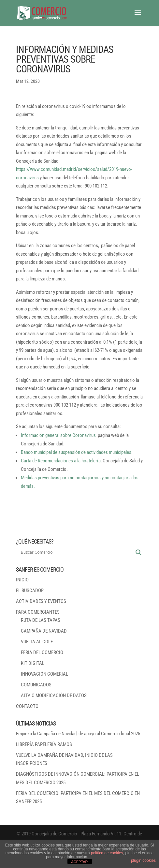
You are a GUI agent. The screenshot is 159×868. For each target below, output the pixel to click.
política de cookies (107, 853)
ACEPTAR (79, 862)
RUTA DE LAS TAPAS (41, 620)
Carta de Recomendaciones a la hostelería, (61, 461)
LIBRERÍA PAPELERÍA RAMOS (44, 744)
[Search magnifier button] (138, 552)
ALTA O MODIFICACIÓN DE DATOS (54, 696)
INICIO (22, 580)
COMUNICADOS (36, 685)
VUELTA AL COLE (37, 642)
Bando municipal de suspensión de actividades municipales (76, 452)
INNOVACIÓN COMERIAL (44, 674)
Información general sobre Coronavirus (58, 435)
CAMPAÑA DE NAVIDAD (44, 631)
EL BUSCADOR (30, 591)
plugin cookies (143, 861)
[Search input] (77, 552)
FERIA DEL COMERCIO (42, 652)
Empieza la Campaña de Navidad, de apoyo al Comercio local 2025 (78, 734)
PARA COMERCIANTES (38, 612)
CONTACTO (27, 706)
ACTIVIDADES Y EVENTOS (41, 601)
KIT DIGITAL (33, 663)
